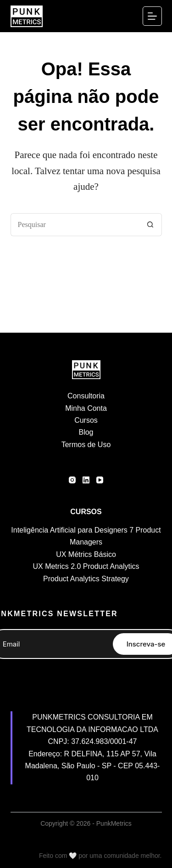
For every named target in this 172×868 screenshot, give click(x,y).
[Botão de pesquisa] (150, 225)
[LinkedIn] (86, 480)
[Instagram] (72, 480)
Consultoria (86, 396)
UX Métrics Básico (86, 554)
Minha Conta (86, 408)
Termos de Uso (86, 445)
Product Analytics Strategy (86, 579)
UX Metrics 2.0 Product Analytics (86, 566)
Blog (86, 432)
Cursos (86, 420)
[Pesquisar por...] (75, 225)
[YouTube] (100, 480)
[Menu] (152, 16)
